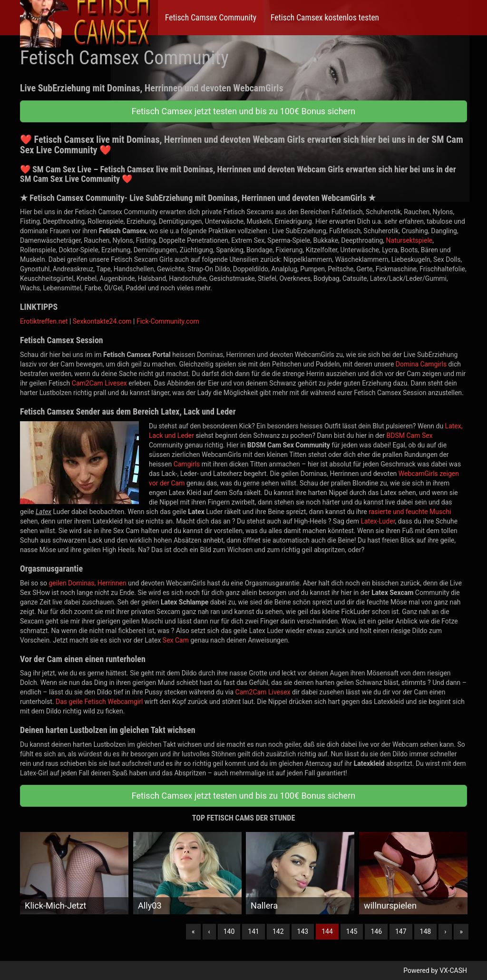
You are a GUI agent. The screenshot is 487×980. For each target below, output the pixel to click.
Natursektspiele (409, 240)
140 (229, 931)
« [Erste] (193, 931)
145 (352, 931)
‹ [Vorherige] (209, 931)
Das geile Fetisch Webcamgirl (99, 702)
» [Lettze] (461, 931)
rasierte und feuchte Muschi (410, 512)
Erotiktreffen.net (44, 321)
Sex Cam (176, 640)
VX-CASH (453, 970)
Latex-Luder (378, 521)
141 (253, 931)
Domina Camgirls (421, 364)
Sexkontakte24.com (102, 321)
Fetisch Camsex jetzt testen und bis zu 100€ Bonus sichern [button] (243, 111)
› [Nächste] (445, 931)
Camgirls (187, 464)
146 (376, 931)
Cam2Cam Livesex (99, 383)
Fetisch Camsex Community (211, 18)
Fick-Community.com (168, 321)
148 (426, 931)
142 (278, 931)
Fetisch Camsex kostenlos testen (325, 18)
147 (401, 931)
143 (303, 931)
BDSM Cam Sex (410, 436)
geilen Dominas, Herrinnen (87, 583)
